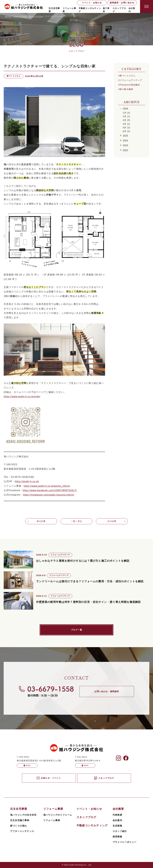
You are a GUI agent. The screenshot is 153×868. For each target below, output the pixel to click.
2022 (125, 150)
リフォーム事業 (69, 10)
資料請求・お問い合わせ (122, 3)
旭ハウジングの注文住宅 (23, 815)
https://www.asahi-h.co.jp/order (22, 396)
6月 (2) (126, 131)
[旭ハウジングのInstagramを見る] (119, 758)
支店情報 (117, 826)
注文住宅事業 (54, 10)
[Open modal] (147, 6)
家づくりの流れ (18, 826)
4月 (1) (126, 124)
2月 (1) (126, 116)
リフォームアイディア (131, 80)
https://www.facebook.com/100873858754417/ (50, 490)
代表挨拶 (117, 815)
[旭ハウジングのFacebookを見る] (126, 758)
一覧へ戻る (76, 521)
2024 (125, 141)
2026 (125, 109)
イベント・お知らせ (92, 3)
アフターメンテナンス (22, 831)
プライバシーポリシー (125, 842)
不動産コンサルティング (90, 10)
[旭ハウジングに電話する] (46, 691)
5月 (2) (126, 128)
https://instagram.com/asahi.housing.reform (49, 495)
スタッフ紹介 (120, 831)
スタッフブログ (119, 10)
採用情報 (117, 837)
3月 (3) (126, 120)
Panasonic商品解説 (130, 85)
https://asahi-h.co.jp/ (27, 481)
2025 (125, 136)
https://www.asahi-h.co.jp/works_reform (47, 486)
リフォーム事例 (52, 820)
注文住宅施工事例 (20, 820)
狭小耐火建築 (126, 89)
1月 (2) (126, 113)
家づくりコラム (128, 76)
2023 (125, 145)
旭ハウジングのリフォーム (58, 815)
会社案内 (117, 820)
